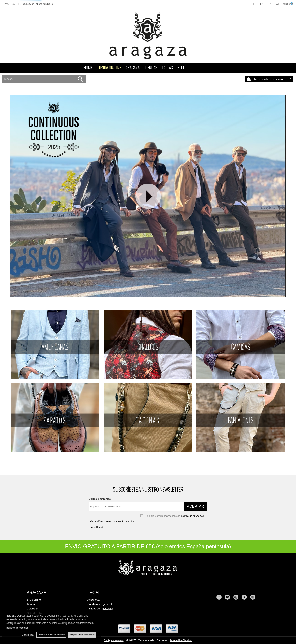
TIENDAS (151, 67)
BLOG (181, 67)
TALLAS (167, 67)
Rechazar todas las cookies (51, 635)
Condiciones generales (101, 604)
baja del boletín (97, 527)
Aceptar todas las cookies (82, 635)
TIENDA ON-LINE (109, 67)
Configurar (28, 635)
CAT (277, 4)
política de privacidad (193, 516)
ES (255, 4)
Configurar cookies (114, 640)
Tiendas (31, 604)
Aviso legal (94, 600)
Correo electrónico (100, 499)
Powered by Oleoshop (181, 640)
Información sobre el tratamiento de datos (112, 522)
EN (262, 4)
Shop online (34, 600)
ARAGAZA (133, 67)
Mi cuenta (288, 4)
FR (269, 4)
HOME (88, 67)
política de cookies (17, 628)
